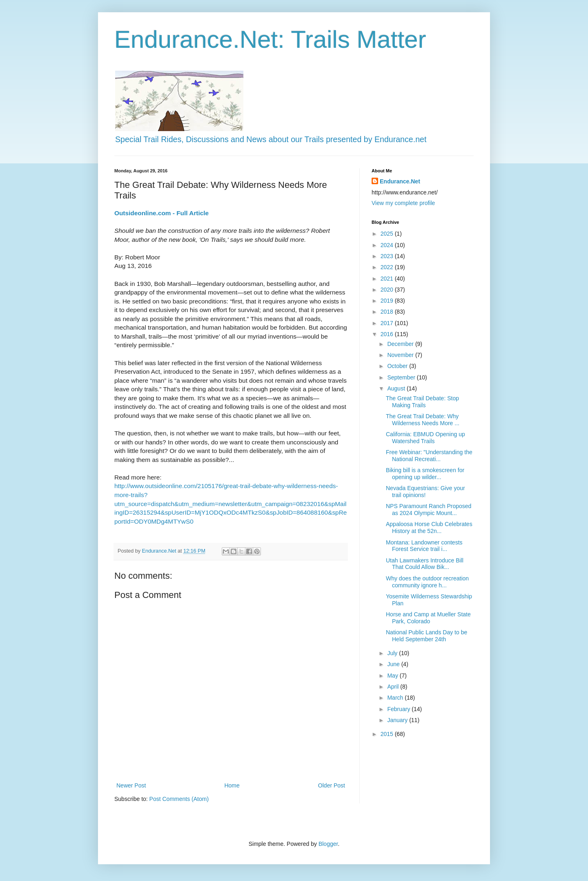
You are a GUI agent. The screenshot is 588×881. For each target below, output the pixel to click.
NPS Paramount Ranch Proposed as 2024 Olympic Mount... (429, 510)
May (393, 676)
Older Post (332, 785)
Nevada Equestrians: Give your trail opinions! (425, 492)
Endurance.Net (400, 181)
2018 (388, 312)
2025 (388, 234)
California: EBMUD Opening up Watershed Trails (425, 438)
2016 (388, 334)
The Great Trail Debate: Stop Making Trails (422, 402)
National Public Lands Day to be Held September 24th (427, 636)
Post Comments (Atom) (179, 799)
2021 (388, 279)
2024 (388, 245)
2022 (388, 267)
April (394, 687)
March (396, 698)
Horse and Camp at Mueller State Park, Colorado (428, 618)
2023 (388, 256)
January (398, 720)
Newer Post (131, 785)
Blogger (328, 844)
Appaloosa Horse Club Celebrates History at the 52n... (429, 527)
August (397, 388)
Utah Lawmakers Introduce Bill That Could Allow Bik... (425, 564)
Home (232, 785)
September (402, 377)
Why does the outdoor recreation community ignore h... (427, 582)
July (393, 653)
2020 (388, 290)
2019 (388, 301)
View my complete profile (403, 203)
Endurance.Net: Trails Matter (270, 39)
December (401, 344)
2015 (388, 734)
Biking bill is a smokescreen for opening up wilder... (425, 474)
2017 (388, 323)
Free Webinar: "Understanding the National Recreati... (429, 456)
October (398, 366)
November (401, 355)
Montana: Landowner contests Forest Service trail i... (424, 546)
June (394, 664)
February (399, 709)
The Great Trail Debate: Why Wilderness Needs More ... (423, 420)
